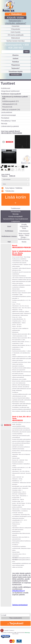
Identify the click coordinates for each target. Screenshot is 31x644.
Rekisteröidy (15, 21)
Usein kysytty (16, 32)
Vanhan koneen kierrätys (16, 41)
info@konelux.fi (10, 633)
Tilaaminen (15, 65)
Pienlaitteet (5, 118)
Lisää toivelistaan (7, 179)
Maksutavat (15, 38)
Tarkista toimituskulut (20, 605)
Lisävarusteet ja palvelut (10, 126)
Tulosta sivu (8, 191)
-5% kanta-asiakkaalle (16, 35)
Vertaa (4, 184)
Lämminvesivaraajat (8, 115)
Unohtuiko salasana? (15, 23)
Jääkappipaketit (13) (10, 104)
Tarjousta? (15, 68)
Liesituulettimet (6, 112)
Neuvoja (4, 124)
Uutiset (16, 58)
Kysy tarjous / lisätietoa (12, 188)
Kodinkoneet (6, 88)
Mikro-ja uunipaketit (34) (11, 110)
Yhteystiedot (15, 29)
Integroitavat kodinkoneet (10, 91)
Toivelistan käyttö (15, 72)
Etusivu (15, 55)
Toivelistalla (15, 75)
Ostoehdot (15, 26)
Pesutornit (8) (7, 107)
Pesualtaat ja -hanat (8, 121)
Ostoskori (15, 14)
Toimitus (16, 62)
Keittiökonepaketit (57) (10, 101)
